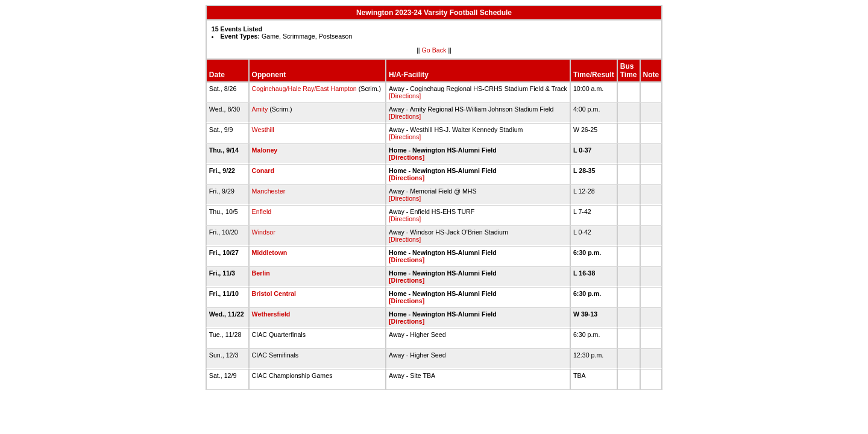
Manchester (269, 191)
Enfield (262, 212)
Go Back (434, 50)
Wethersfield (271, 314)
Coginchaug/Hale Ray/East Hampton (304, 89)
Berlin (261, 273)
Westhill (263, 130)
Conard (263, 171)
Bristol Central (274, 294)
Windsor (264, 232)
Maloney (265, 150)
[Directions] (405, 96)
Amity (260, 109)
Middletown (270, 253)
